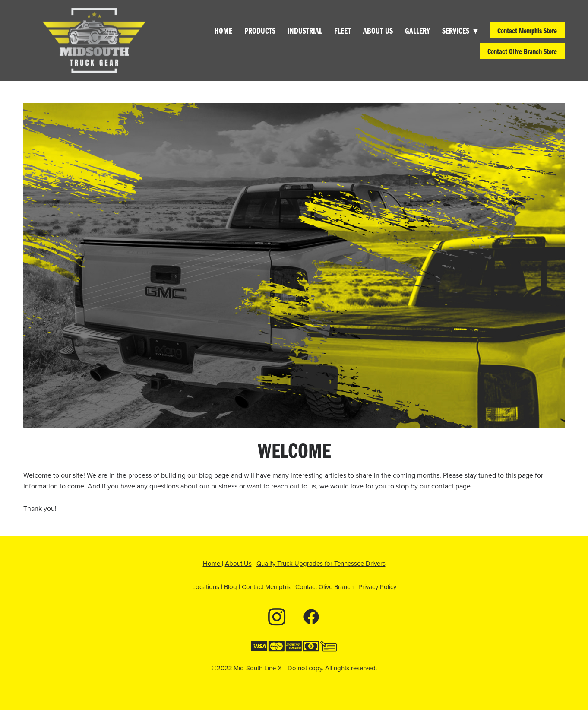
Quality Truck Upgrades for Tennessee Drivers (321, 563)
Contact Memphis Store (527, 30)
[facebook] (311, 616)
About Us (378, 30)
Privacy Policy (377, 587)
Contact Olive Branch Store (522, 51)
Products (260, 30)
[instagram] (277, 616)
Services (460, 30)
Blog (231, 587)
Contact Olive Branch (324, 587)
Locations (206, 587)
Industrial (305, 30)
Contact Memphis (266, 587)
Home (223, 30)
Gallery (417, 30)
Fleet (343, 30)
